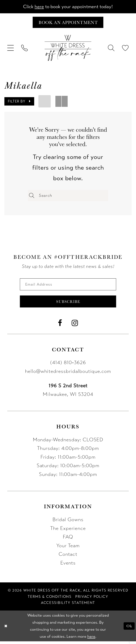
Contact (68, 557)
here (38, 7)
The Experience (68, 531)
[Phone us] (25, 49)
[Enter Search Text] (68, 197)
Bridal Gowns (68, 522)
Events (68, 565)
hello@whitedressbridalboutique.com (68, 374)
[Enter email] (68, 286)
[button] (11, 49)
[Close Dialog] (6, 629)
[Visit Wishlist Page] (125, 49)
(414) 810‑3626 (68, 365)
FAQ (68, 540)
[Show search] (111, 49)
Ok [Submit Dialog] (129, 629)
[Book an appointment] (68, 23)
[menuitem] (11, 49)
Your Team (68, 548)
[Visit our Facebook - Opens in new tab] (60, 326)
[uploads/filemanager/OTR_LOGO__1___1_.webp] (68, 49)
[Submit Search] (32, 197)
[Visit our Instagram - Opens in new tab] (75, 326)
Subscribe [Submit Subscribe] (68, 304)
